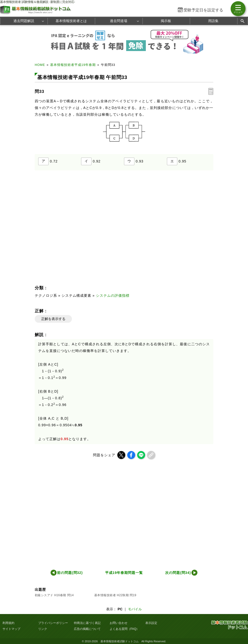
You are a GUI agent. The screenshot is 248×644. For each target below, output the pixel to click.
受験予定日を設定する (203, 10)
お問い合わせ (119, 623)
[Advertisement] (92, 229)
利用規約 (8, 623)
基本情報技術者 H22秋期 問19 (115, 595)
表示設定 (151, 623)
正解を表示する (53, 319)
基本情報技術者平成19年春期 (73, 65)
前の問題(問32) (70, 573)
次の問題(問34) (178, 573)
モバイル (135, 609)
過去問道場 (119, 21)
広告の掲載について (87, 629)
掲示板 (166, 21)
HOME (40, 65)
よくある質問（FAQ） (124, 629)
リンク (43, 629)
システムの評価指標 (113, 295)
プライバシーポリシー (53, 623)
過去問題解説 (24, 21)
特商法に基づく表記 (87, 623)
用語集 (213, 21)
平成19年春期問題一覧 (124, 573)
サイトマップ (11, 629)
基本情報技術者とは (71, 21)
